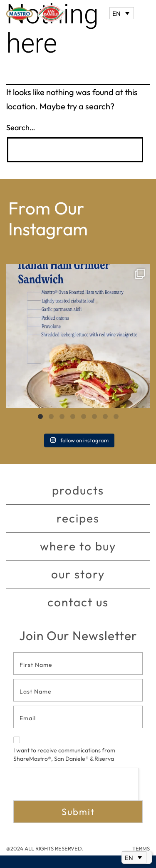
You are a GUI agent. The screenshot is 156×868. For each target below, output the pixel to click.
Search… (21, 127)
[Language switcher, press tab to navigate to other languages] (122, 13)
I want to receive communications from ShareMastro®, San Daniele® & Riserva (64, 749)
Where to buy (78, 546)
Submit (78, 812)
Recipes (78, 518)
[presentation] (76, 784)
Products (78, 490)
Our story (78, 574)
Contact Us (78, 602)
